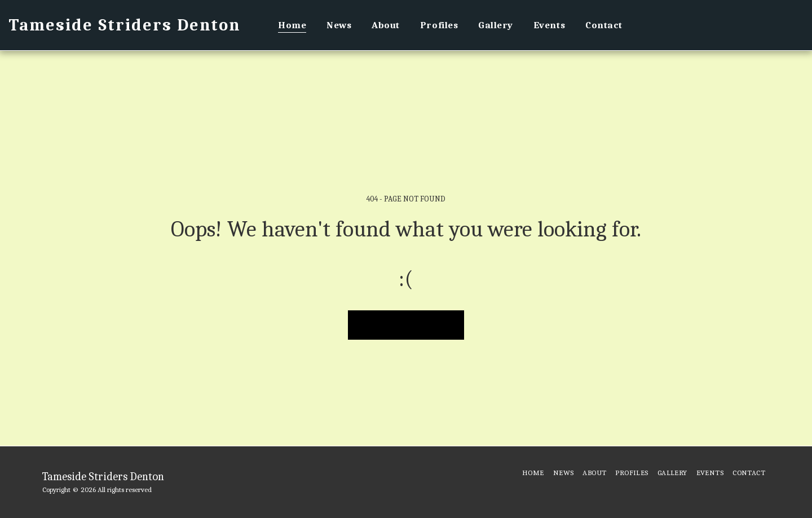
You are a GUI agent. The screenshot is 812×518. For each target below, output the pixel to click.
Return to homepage (406, 324)
